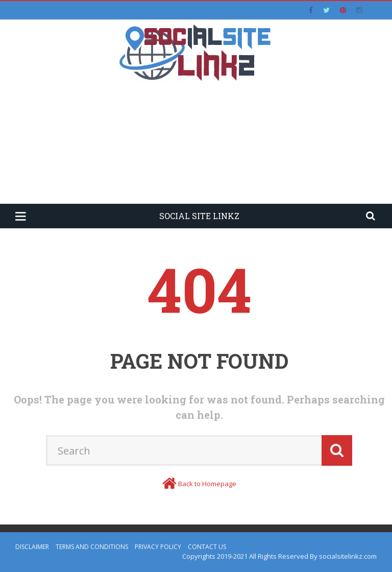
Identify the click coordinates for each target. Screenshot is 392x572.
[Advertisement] (196, 150)
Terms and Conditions (92, 547)
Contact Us (207, 547)
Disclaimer (32, 547)
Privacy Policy (158, 547)
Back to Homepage (207, 484)
